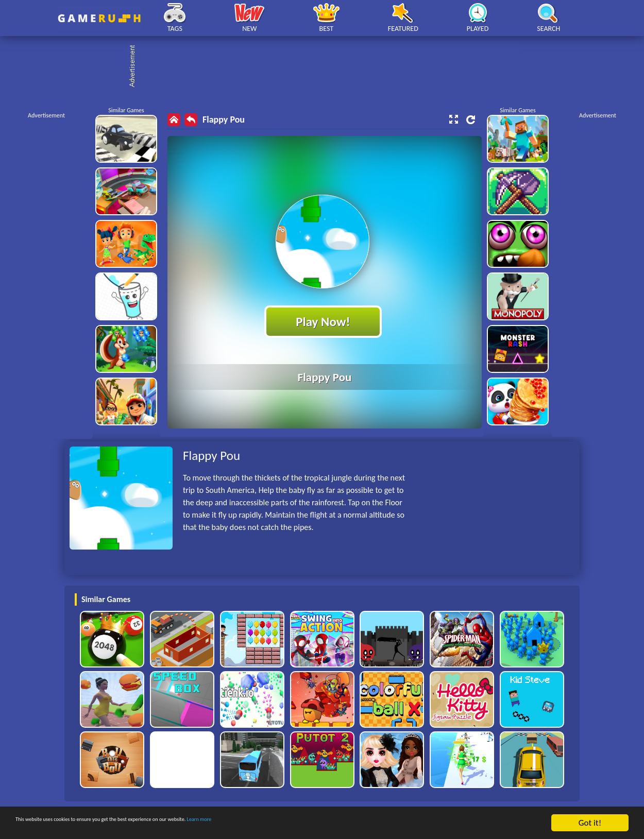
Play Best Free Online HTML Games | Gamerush (99, 18)
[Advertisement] (327, 67)
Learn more (322, 823)
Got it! (590, 823)
